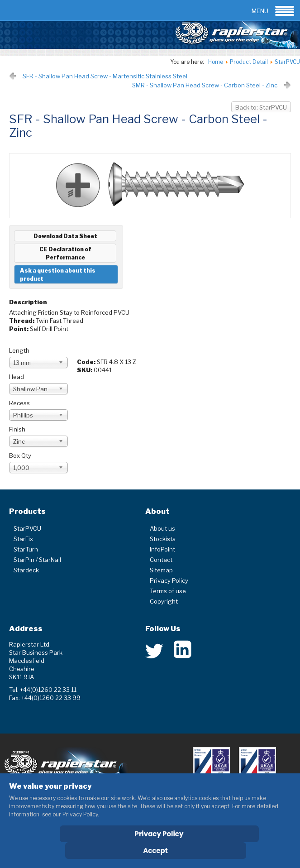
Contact (161, 560)
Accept (155, 851)
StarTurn (26, 549)
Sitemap (161, 570)
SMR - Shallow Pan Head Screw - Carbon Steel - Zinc (205, 85)
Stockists (163, 539)
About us (162, 528)
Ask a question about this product (58, 275)
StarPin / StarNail (37, 560)
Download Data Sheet (65, 236)
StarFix (23, 539)
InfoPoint (162, 549)
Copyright (164, 601)
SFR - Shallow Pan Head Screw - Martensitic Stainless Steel (105, 76)
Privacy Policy (169, 580)
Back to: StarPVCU (261, 107)
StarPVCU (27, 528)
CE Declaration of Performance (65, 253)
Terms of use (168, 591)
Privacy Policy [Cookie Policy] (159, 834)
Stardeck (26, 570)
